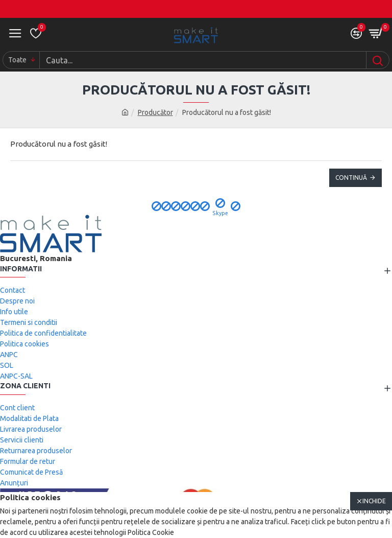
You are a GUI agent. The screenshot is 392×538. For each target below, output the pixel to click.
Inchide (374, 501)
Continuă (351, 178)
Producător (155, 112)
